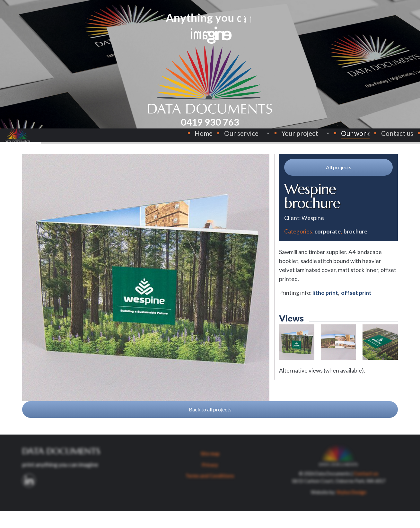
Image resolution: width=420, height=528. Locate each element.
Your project (280, 140)
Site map (210, 470)
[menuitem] (184, 140)
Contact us (378, 140)
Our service (222, 140)
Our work (336, 140)
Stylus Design (351, 509)
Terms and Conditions (210, 493)
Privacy (210, 482)
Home (184, 140)
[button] (338, 184)
